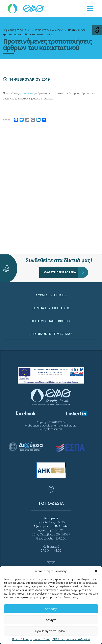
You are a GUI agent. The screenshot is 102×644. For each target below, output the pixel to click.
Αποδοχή (51, 609)
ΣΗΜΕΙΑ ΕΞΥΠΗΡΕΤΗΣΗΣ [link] (51, 339)
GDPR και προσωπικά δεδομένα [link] (71, 639)
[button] (96, 571)
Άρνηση (51, 620)
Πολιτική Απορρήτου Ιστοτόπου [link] (31, 639)
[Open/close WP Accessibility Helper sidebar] (97, 30)
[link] (26, 8)
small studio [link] (69, 425)
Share (7, 120)
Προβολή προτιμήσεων (51, 631)
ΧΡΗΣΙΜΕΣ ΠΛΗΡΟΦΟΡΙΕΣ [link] (51, 352)
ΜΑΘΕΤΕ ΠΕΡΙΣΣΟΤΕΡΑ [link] (61, 260)
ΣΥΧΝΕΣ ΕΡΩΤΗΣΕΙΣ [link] (51, 326)
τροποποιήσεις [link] (27, 93)
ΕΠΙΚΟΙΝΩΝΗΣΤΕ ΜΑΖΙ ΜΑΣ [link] (51, 365)
